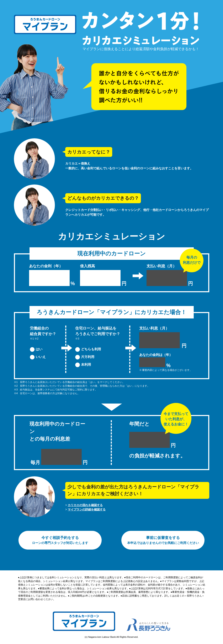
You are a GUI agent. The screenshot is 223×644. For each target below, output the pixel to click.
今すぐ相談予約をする (60, 540)
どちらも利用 (91, 349)
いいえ (41, 357)
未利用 (86, 365)
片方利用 (88, 357)
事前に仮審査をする (163, 540)
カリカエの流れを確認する (85, 505)
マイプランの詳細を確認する (87, 509)
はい (39, 349)
